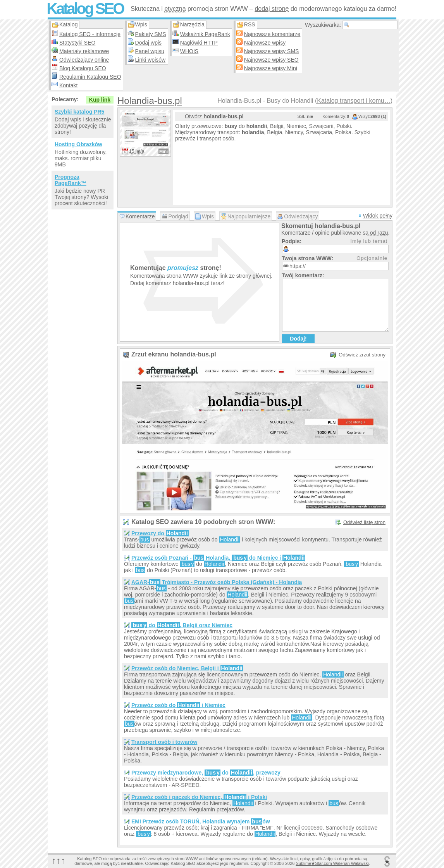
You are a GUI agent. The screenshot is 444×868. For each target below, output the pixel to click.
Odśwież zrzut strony (362, 355)
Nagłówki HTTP (199, 43)
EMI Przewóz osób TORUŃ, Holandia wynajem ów (201, 821)
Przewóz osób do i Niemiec (178, 705)
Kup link (100, 100)
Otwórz (214, 116)
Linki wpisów (151, 60)
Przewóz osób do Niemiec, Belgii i (187, 668)
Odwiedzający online (84, 60)
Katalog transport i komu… (354, 101)
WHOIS (189, 51)
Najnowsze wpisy (265, 43)
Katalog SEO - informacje (90, 34)
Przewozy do (160, 533)
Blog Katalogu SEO (83, 68)
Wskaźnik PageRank (205, 34)
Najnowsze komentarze (272, 34)
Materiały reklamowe (84, 51)
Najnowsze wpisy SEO (271, 60)
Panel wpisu (150, 51)
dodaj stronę (272, 9)
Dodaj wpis (148, 43)
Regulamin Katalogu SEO (90, 77)
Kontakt (68, 85)
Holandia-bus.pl (150, 101)
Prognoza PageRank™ (71, 180)
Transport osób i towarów (164, 742)
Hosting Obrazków (78, 144)
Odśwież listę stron (364, 522)
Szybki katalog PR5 (79, 112)
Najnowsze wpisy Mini (271, 68)
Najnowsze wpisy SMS (272, 51)
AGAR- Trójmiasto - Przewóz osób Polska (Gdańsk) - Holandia (217, 582)
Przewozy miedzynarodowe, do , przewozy (206, 773)
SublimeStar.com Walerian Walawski (332, 863)
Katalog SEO (85, 9)
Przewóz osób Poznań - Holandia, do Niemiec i (218, 558)
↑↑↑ (59, 860)
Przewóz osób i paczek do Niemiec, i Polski (199, 797)
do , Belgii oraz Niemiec (182, 625)
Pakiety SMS (151, 34)
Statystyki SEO (77, 43)
